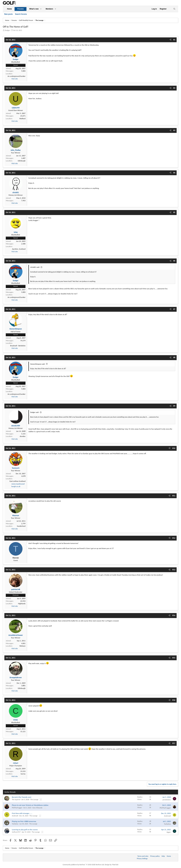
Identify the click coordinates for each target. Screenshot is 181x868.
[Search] (174, 9)
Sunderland (21, 526)
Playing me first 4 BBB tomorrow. (24, 821)
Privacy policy (155, 856)
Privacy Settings (142, 859)
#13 (174, 570)
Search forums (21, 14)
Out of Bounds (37, 808)
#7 (174, 309)
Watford (22, 119)
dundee (23, 436)
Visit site (15, 79)
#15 (174, 658)
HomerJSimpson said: (38, 364)
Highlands (22, 604)
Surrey (23, 774)
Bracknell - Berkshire (18, 346)
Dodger (7, 30)
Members (49, 9)
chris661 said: (35, 267)
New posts (8, 14)
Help (163, 856)
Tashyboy (15, 824)
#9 (174, 406)
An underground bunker (17, 76)
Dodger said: (35, 412)
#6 (174, 261)
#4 (174, 173)
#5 (174, 212)
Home (9, 9)
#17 (174, 743)
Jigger (169, 832)
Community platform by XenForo (84, 865)
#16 (174, 700)
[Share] (170, 40)
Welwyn (22, 646)
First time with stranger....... (22, 813)
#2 (174, 88)
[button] (41, 9)
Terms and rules (143, 856)
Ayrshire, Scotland (19, 249)
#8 (174, 357)
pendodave (167, 800)
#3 (174, 130)
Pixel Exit (115, 865)
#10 (174, 448)
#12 (174, 538)
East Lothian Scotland (17, 481)
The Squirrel (16, 800)
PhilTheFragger (17, 808)
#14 (174, 615)
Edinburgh (22, 161)
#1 (174, 40)
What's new (34, 9)
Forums (21, 9)
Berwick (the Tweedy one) (22, 797)
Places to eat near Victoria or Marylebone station (30, 805)
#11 (174, 496)
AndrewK (15, 816)
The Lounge (34, 800)
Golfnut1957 (16, 832)
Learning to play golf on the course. (25, 830)
